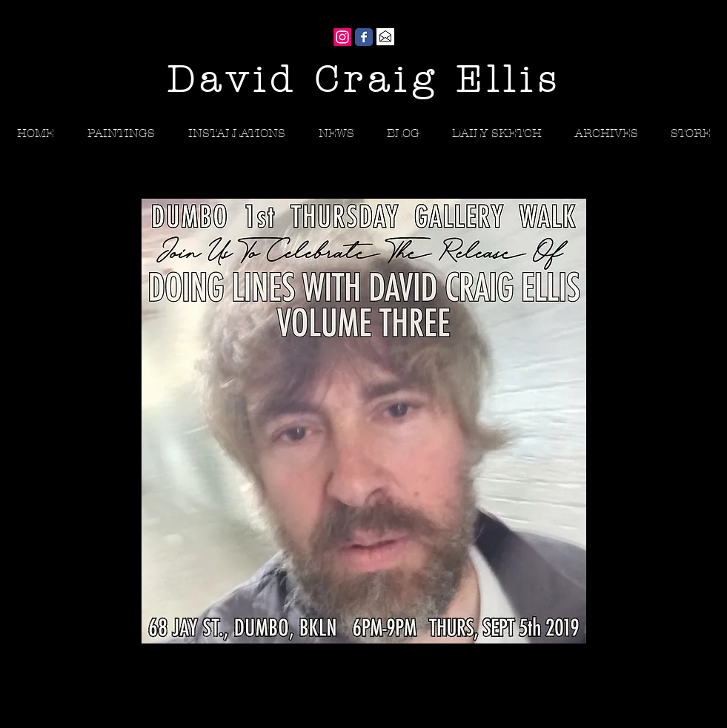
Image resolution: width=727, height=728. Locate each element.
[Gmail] (385, 37)
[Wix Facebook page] (364, 37)
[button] (606, 133)
